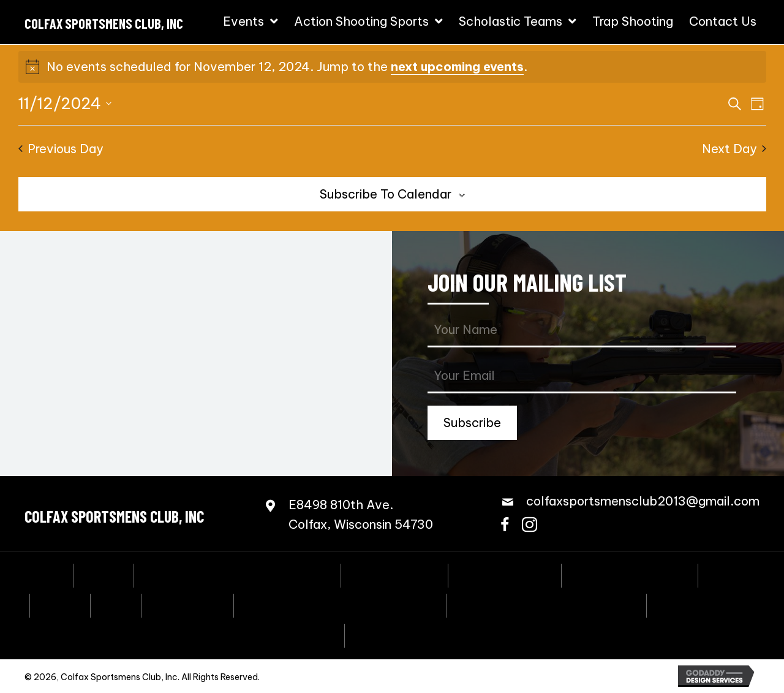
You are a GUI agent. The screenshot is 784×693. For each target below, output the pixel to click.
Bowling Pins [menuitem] (188, 604)
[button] (472, 423)
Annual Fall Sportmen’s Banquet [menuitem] (237, 574)
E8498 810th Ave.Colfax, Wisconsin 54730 (361, 514)
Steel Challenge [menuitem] (505, 574)
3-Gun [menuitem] (726, 574)
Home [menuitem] (47, 574)
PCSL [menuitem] (116, 604)
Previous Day (61, 149)
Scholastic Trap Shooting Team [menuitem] (546, 604)
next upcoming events (457, 66)
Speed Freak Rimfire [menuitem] (630, 574)
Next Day (734, 149)
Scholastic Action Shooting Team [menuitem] (340, 604)
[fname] (582, 331)
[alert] (392, 67)
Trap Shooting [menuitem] (696, 604)
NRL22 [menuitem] (60, 604)
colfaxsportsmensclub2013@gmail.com (643, 501)
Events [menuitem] (104, 574)
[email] (582, 377)
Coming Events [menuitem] (394, 574)
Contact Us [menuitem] (388, 634)
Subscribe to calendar (386, 194)
